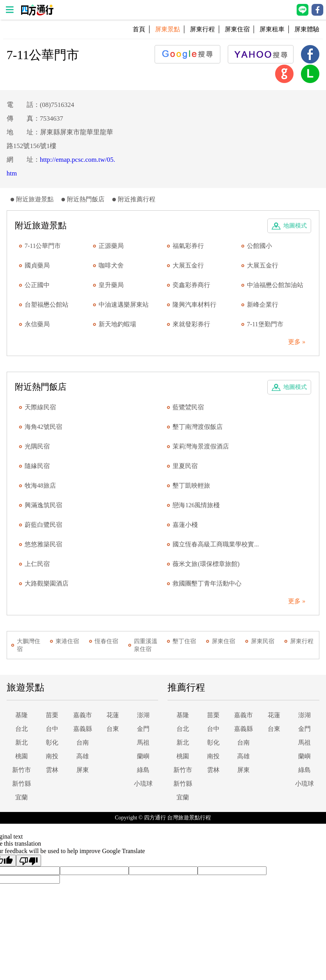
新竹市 (22, 770)
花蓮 (113, 715)
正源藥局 (111, 246)
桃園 (22, 756)
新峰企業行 (263, 305)
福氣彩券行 (188, 246)
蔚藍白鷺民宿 (43, 525)
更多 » (297, 342)
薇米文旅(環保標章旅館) (206, 564)
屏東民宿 (263, 641)
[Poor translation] (29, 861)
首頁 (139, 29)
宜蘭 (22, 797)
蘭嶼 (143, 756)
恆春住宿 (106, 641)
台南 (83, 742)
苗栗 (52, 715)
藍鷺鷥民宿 (188, 407)
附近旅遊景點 (35, 199)
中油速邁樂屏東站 (124, 305)
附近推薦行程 (137, 199)
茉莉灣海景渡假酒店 (201, 446)
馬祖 (143, 742)
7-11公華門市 (43, 246)
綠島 (143, 770)
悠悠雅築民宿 (43, 544)
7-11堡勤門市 (265, 324)
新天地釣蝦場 (117, 324)
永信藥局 (37, 324)
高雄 (83, 756)
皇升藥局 (111, 285)
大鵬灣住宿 (29, 645)
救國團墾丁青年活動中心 (207, 583)
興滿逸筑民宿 (43, 505)
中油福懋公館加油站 (275, 285)
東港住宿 (67, 641)
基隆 (22, 715)
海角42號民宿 (43, 427)
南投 (52, 756)
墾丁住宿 (184, 641)
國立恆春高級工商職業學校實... (216, 544)
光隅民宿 (37, 446)
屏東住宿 (237, 29)
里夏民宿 (185, 466)
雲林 (52, 770)
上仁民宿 (37, 564)
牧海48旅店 (40, 485)
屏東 (83, 770)
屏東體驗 (307, 29)
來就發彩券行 (191, 324)
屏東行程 (202, 29)
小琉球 (143, 784)
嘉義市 (83, 715)
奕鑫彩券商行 (191, 285)
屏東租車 (272, 29)
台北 (22, 729)
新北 (22, 742)
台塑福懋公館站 (47, 305)
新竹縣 (22, 784)
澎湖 (143, 715)
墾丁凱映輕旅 (191, 485)
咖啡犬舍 (111, 265)
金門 (143, 729)
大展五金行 (188, 265)
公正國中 (37, 285)
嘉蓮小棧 (185, 525)
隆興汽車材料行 (195, 305)
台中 (52, 729)
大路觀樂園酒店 (47, 583)
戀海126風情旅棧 (196, 505)
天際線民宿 (40, 407)
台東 (113, 729)
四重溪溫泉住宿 (146, 645)
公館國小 (259, 246)
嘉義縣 (83, 729)
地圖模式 (295, 226)
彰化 (52, 742)
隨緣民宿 (37, 466)
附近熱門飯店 (86, 199)
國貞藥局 (37, 265)
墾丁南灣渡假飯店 (198, 427)
